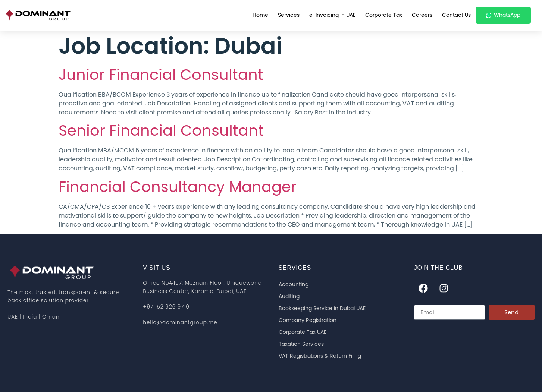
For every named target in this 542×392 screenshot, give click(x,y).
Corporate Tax (384, 15)
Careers (422, 15)
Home (260, 15)
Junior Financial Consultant (161, 75)
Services (289, 15)
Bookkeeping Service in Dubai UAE (322, 309)
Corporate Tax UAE (303, 332)
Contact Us (456, 15)
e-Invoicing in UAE (332, 15)
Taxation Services (301, 344)
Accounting (294, 285)
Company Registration (308, 320)
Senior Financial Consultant (161, 131)
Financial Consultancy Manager (178, 187)
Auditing (289, 297)
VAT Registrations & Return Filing (320, 356)
